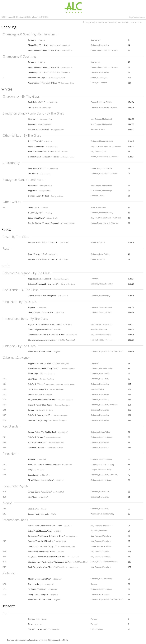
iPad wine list (12, 640)
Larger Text (89, 22)
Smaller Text (102, 22)
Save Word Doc (136, 22)
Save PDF (113, 22)
